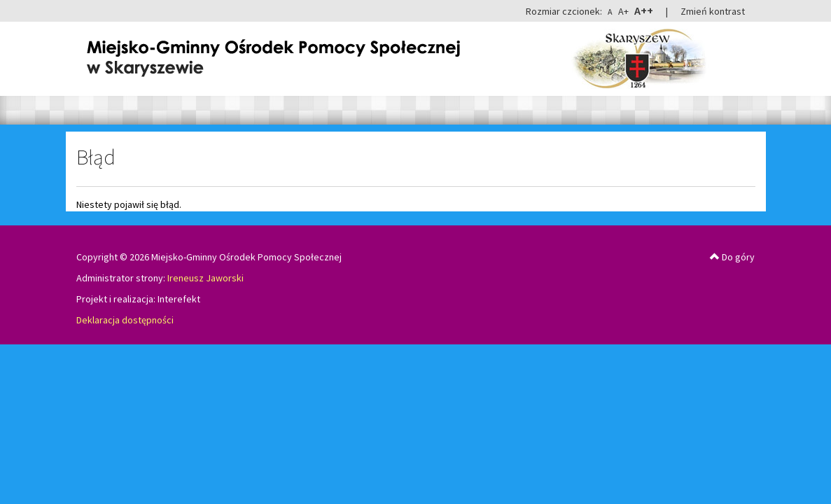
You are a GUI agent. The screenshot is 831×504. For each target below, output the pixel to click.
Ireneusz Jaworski (205, 278)
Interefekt (179, 299)
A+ (623, 11)
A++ (644, 10)
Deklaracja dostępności (125, 320)
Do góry (732, 257)
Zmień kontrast (713, 11)
